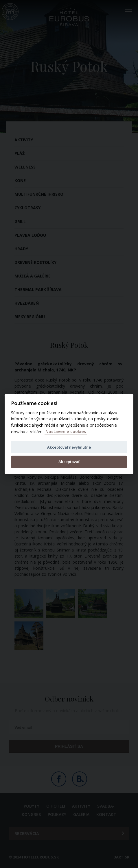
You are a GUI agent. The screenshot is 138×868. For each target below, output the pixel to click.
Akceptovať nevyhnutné (69, 447)
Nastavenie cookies (66, 431)
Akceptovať (69, 461)
